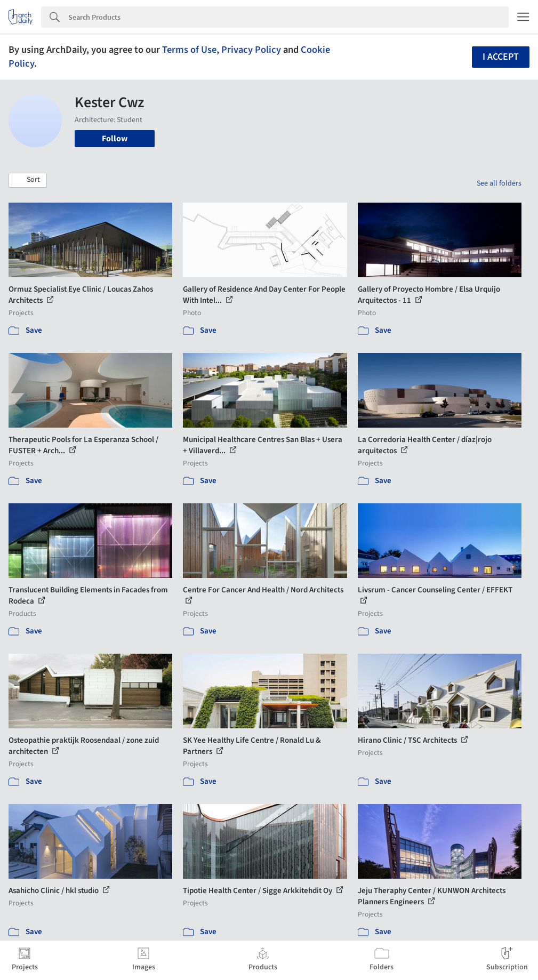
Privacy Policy (251, 50)
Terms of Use (189, 50)
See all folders (499, 183)
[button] (28, 180)
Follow (115, 139)
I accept (501, 57)
